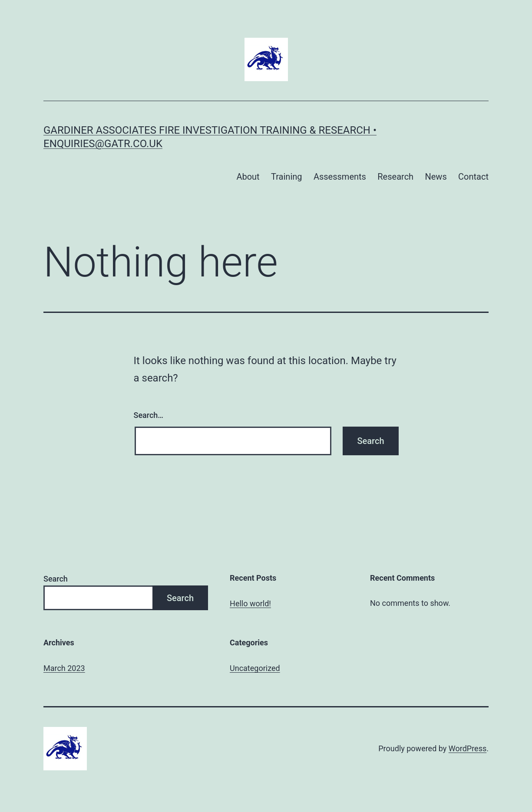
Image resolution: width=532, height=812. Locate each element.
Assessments (340, 177)
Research (395, 177)
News (436, 177)
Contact (473, 177)
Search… (149, 415)
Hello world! (250, 603)
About (248, 177)
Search (56, 579)
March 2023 (64, 668)
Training (287, 177)
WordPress (468, 748)
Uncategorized (255, 668)
